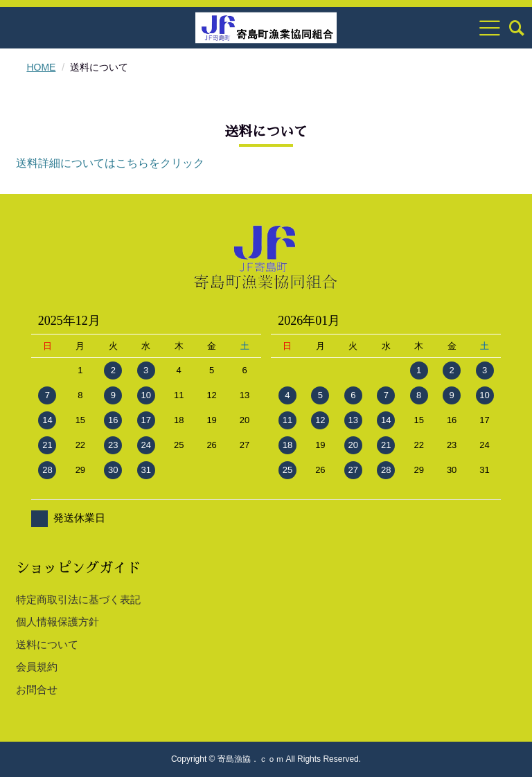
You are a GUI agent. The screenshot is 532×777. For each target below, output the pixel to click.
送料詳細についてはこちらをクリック (110, 163)
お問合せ (37, 689)
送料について (47, 644)
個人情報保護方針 (57, 622)
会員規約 (37, 667)
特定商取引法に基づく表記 (78, 599)
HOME (41, 67)
